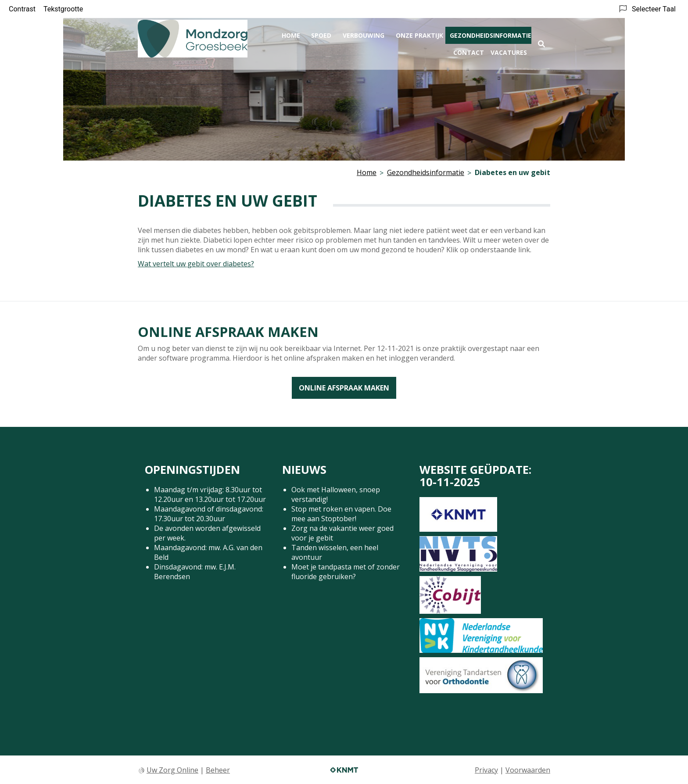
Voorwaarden (528, 770)
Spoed (321, 34)
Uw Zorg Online (172, 770)
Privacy (486, 770)
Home (291, 34)
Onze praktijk (419, 34)
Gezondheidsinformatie (491, 34)
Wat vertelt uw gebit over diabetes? (196, 264)
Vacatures (509, 51)
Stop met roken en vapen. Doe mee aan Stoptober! (341, 514)
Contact (469, 51)
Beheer (218, 770)
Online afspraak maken (344, 388)
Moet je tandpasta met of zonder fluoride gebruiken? (346, 572)
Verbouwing (364, 34)
